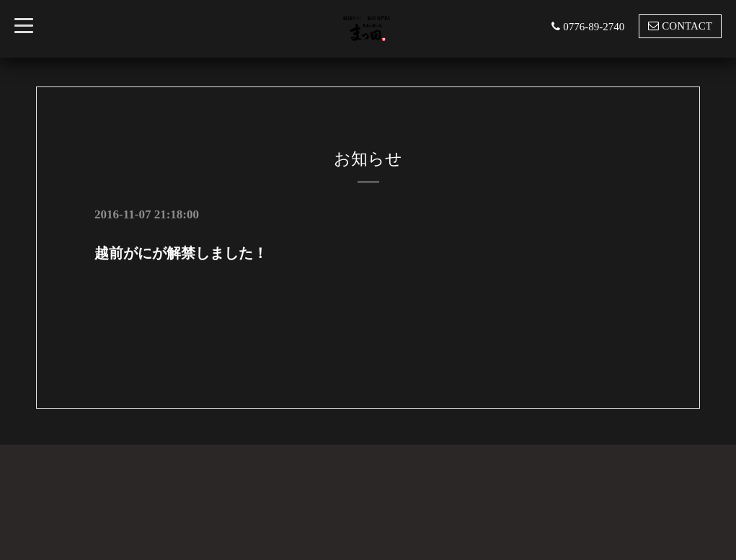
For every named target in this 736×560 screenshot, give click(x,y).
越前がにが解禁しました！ (181, 253)
